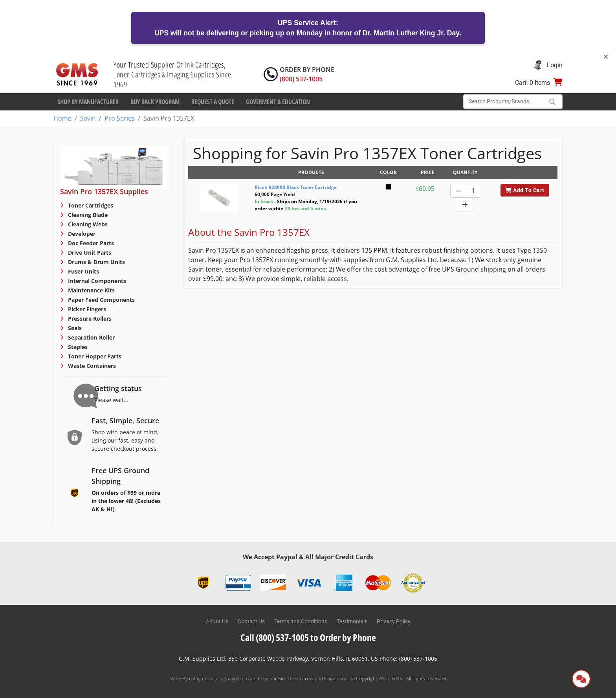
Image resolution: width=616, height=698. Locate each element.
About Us (217, 621)
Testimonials (352, 621)
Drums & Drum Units (96, 262)
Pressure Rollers (89, 319)
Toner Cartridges (90, 205)
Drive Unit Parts (89, 253)
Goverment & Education (278, 102)
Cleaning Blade (87, 215)
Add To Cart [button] (525, 190)
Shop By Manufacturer (88, 102)
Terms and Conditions (301, 621)
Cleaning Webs (87, 224)
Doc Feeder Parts (90, 243)
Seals (74, 328)
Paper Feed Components (101, 300)
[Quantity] (473, 191)
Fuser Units (83, 271)
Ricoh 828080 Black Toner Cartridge (296, 187)
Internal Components (96, 281)
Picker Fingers (86, 309)
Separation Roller (91, 337)
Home (62, 118)
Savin (88, 118)
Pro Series (120, 118)
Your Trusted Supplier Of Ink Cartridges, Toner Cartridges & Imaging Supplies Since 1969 (172, 74)
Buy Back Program (155, 102)
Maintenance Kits (91, 290)
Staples (77, 347)
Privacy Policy (394, 621)
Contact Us (251, 621)
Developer (81, 234)
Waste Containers (91, 366)
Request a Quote (213, 102)
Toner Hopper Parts (94, 356)
